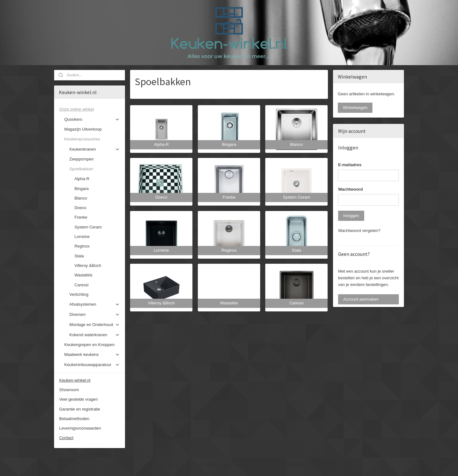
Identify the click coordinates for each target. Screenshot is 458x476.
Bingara (82, 189)
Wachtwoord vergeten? (359, 231)
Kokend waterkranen (95, 335)
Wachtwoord (350, 189)
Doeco (80, 208)
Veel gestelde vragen (78, 399)
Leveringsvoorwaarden (80, 428)
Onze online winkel (90, 109)
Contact (66, 438)
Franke (81, 217)
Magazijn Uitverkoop (83, 129)
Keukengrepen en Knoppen (89, 345)
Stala (79, 256)
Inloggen (351, 216)
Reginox (82, 246)
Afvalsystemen (95, 304)
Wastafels (83, 275)
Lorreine (82, 237)
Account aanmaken (361, 299)
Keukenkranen (95, 149)
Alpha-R (82, 179)
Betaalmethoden (74, 419)
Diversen (95, 315)
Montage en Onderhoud (95, 325)
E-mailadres (350, 165)
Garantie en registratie (80, 409)
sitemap (212, 464)
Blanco (81, 198)
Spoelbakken (95, 169)
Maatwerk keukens (92, 355)
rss (223, 464)
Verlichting (79, 294)
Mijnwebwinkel (293, 464)
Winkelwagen (355, 108)
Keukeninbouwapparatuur (92, 365)
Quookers (92, 119)
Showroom (69, 390)
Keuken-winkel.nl (75, 380)
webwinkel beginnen (244, 464)
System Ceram (88, 227)
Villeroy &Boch (88, 265)
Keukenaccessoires (92, 139)
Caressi (81, 285)
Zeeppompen (82, 159)
